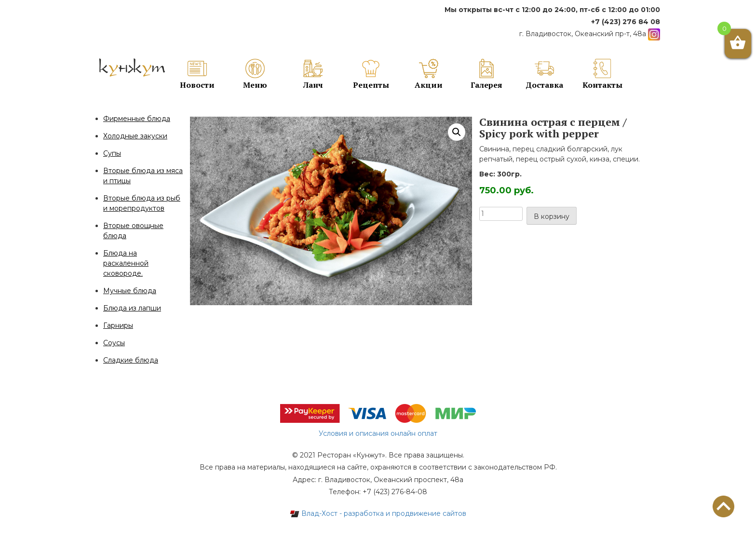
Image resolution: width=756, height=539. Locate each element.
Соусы (114, 343)
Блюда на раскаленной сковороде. (126, 263)
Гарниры (118, 325)
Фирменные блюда (137, 119)
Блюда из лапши (132, 308)
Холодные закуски (135, 136)
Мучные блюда (130, 291)
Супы (112, 153)
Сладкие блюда (131, 360)
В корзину (552, 216)
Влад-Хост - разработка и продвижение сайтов (378, 513)
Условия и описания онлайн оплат (378, 433)
